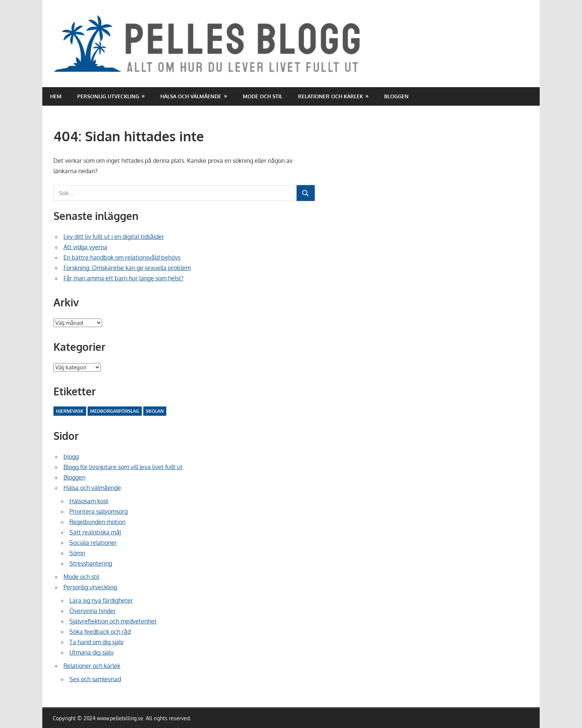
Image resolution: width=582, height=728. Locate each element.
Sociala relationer (93, 543)
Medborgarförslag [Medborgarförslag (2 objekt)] (115, 411)
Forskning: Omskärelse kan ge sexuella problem (127, 268)
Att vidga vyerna (85, 247)
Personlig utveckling (108, 96)
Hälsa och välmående (191, 96)
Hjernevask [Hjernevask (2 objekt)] (70, 411)
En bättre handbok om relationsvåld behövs (122, 257)
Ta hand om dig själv (97, 642)
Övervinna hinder (93, 611)
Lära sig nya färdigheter (101, 600)
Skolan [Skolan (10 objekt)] (155, 411)
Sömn (77, 553)
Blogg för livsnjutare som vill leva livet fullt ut (123, 467)
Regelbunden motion (97, 522)
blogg (71, 457)
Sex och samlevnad (95, 679)
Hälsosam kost (89, 501)
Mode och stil (263, 96)
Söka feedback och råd (100, 632)
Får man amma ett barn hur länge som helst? (124, 278)
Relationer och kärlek (331, 96)
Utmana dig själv (91, 652)
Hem (56, 96)
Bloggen (396, 96)
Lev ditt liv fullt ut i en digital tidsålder (114, 237)
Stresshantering (91, 563)
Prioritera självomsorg (99, 511)
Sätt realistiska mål (95, 532)
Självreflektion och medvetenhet (113, 621)
